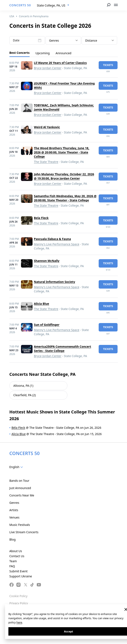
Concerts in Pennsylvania (34, 16)
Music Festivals (20, 525)
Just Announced (20, 488)
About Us (16, 551)
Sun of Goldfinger (47, 325)
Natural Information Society (55, 282)
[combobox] (53, 5)
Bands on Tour (19, 481)
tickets (108, 65)
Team (13, 561)
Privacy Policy (19, 603)
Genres (14, 503)
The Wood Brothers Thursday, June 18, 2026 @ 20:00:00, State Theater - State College (62, 152)
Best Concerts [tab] (20, 53)
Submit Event (19, 571)
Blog (13, 539)
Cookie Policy (18, 596)
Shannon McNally (47, 261)
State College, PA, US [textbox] (51, 5)
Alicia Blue (42, 304)
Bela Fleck (41, 218)
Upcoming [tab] (43, 53)
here (19, 622)
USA (12, 16)
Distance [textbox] (91, 40)
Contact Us (17, 556)
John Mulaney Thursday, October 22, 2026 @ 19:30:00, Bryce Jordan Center (64, 176)
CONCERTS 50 (20, 5)
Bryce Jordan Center (48, 68)
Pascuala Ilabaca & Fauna (52, 239)
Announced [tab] (63, 53)
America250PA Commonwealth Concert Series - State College (63, 349)
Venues (14, 517)
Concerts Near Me (22, 495)
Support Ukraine (21, 576)
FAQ (12, 566)
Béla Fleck (18, 428)
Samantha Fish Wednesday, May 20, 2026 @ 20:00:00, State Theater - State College (65, 198)
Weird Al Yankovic (47, 127)
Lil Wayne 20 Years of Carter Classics (60, 63)
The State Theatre (46, 162)
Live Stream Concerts (24, 532)
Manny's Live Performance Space (57, 244)
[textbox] (63, 41)
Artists (14, 510)
